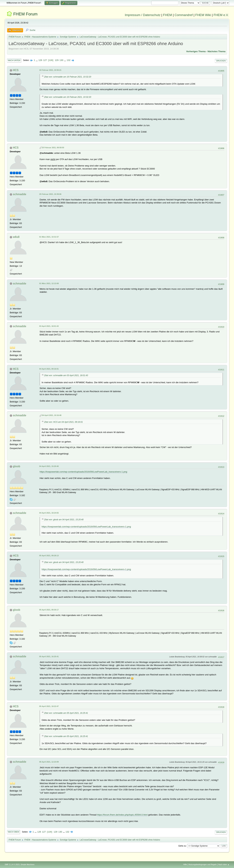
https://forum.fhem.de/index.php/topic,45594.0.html (122, 815)
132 (69, 60)
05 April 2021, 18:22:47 (49, 706)
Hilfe (185, 864)
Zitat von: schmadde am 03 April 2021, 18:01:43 (66, 375)
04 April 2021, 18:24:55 (49, 513)
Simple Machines (27, 864)
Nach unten (14, 60)
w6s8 (16, 237)
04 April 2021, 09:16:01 (49, 369)
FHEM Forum (25, 14)
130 (61, 60)
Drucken (221, 61)
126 (40, 60)
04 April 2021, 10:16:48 (52, 415)
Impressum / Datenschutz (143, 15)
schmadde (19, 194)
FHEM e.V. (221, 15)
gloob (17, 466)
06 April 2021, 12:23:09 (49, 762)
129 (57, 60)
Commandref (184, 15)
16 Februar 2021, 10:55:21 (50, 70)
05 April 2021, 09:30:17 (49, 610)
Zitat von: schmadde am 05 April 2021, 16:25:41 (66, 713)
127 (45, 60)
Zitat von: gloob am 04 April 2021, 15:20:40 (64, 520)
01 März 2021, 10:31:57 (49, 237)
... (37, 60)
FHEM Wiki (203, 15)
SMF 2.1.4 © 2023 (12, 864)
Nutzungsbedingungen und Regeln (203, 864)
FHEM (167, 15)
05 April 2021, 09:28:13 (49, 556)
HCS (16, 70)
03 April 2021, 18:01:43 (49, 326)
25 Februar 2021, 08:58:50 (53, 148)
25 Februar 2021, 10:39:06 (50, 194)
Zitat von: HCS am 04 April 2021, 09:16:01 (63, 422)
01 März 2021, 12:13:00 (49, 283)
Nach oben (14, 832)
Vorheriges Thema (196, 51)
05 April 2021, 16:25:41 (49, 656)
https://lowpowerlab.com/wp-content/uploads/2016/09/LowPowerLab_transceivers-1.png (83, 472)
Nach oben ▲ (224, 864)
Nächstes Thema (216, 51)
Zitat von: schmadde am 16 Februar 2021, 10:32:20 (68, 77)
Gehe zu (182, 846)
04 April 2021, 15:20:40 (49, 466)
